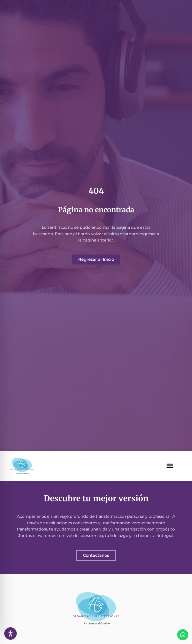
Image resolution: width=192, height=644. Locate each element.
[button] (170, 466)
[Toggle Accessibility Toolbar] (10, 633)
